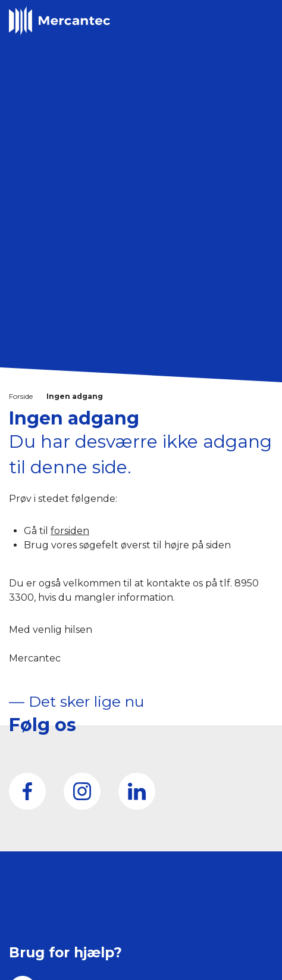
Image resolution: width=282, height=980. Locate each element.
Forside (21, 396)
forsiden (70, 531)
